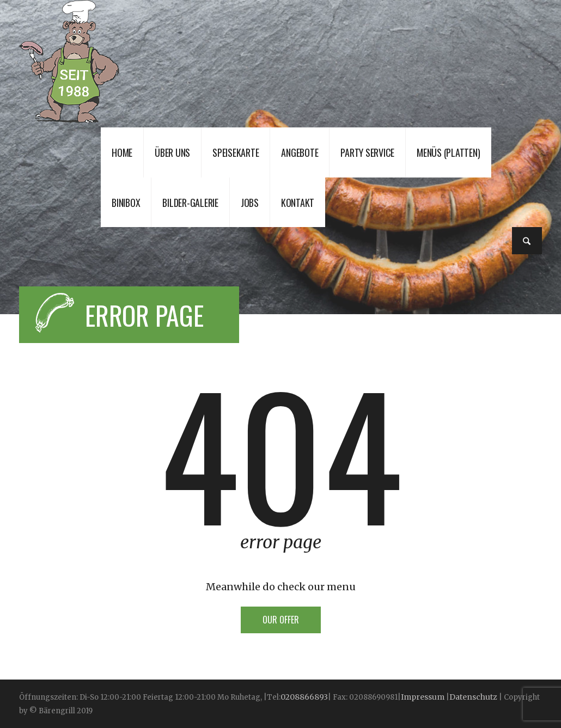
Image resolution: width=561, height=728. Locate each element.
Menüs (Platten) (448, 152)
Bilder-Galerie (190, 203)
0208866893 (304, 697)
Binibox (126, 203)
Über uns (172, 152)
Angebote (300, 152)
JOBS (250, 203)
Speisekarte (236, 152)
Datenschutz (473, 697)
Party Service (367, 152)
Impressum (423, 697)
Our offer (281, 620)
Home (122, 152)
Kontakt (298, 203)
